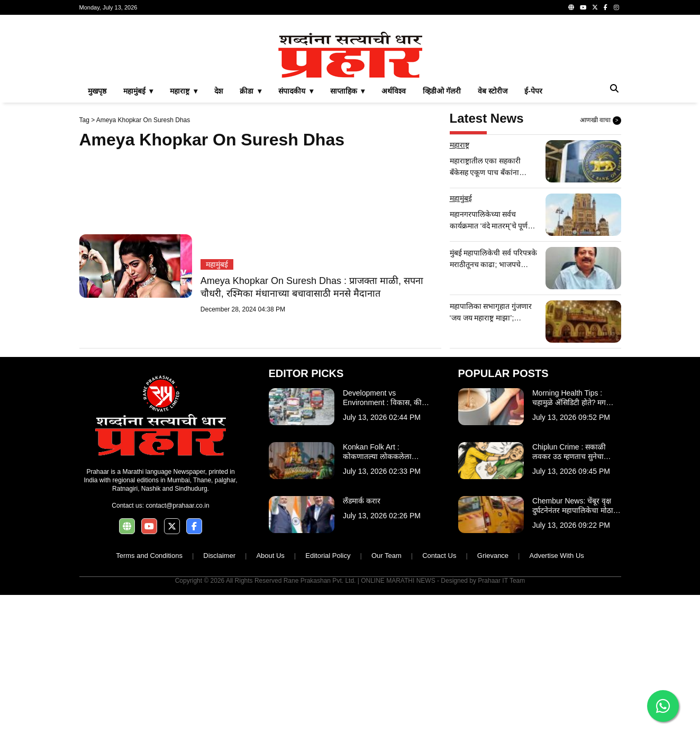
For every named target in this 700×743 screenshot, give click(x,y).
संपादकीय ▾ (296, 91)
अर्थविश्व (394, 91)
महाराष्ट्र (460, 145)
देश (219, 91)
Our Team (387, 556)
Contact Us (439, 556)
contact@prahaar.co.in (177, 506)
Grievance (493, 556)
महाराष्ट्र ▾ (184, 91)
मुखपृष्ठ (97, 91)
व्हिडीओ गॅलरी (442, 91)
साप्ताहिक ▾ (348, 91)
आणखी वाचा (601, 121)
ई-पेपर (533, 91)
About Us (270, 556)
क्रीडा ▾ (251, 91)
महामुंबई (217, 264)
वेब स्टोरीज (493, 91)
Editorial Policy (328, 556)
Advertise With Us (556, 556)
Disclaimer (219, 556)
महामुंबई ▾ (138, 91)
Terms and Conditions (149, 556)
